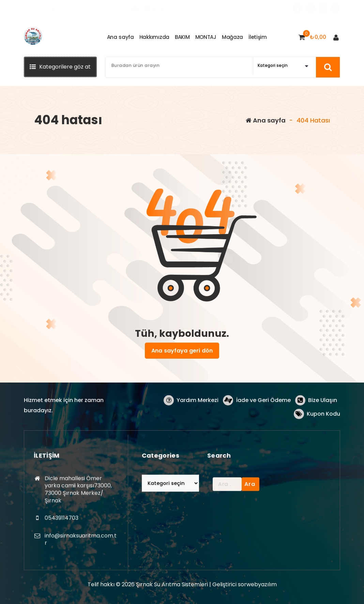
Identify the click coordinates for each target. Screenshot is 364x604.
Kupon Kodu (323, 433)
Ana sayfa (266, 120)
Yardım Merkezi (199, 419)
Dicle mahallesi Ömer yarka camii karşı (70, 9)
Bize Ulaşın (323, 419)
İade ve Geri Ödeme (264, 419)
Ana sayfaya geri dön (182, 350)
